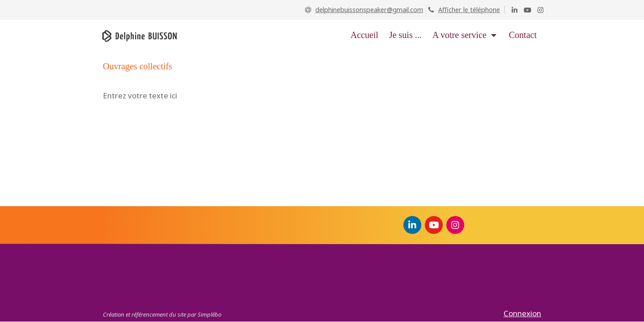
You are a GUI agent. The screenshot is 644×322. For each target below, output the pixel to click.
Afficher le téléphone (469, 10)
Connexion (522, 313)
